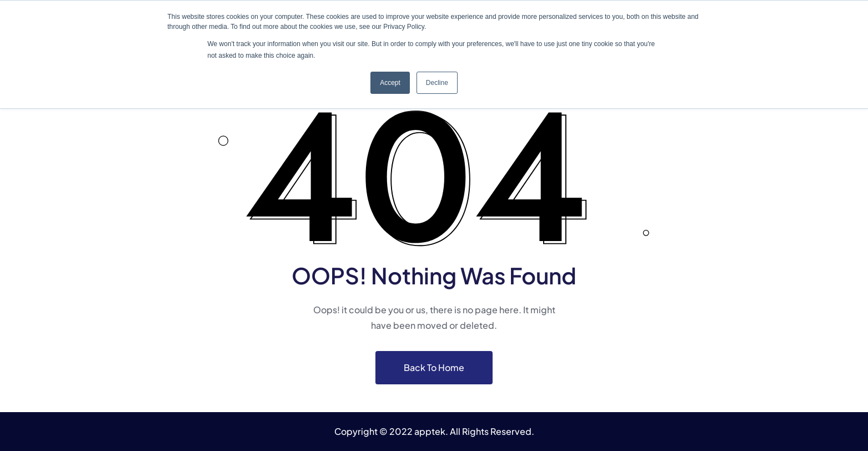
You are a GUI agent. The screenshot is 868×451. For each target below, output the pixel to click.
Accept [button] (390, 83)
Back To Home (434, 367)
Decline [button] (437, 83)
